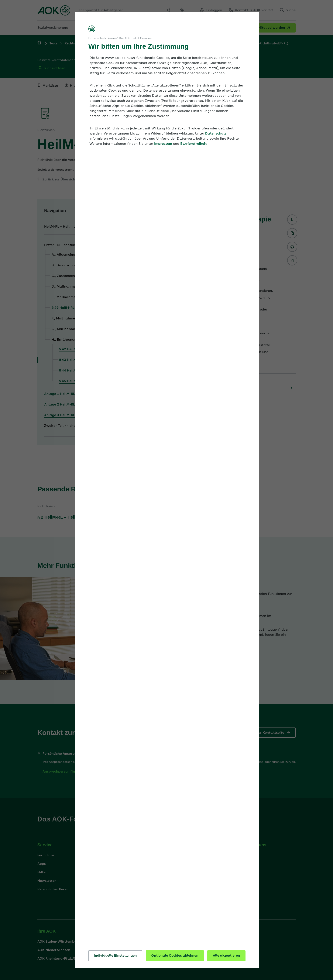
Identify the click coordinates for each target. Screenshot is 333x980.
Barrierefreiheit (193, 144)
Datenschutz (216, 134)
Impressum (163, 144)
